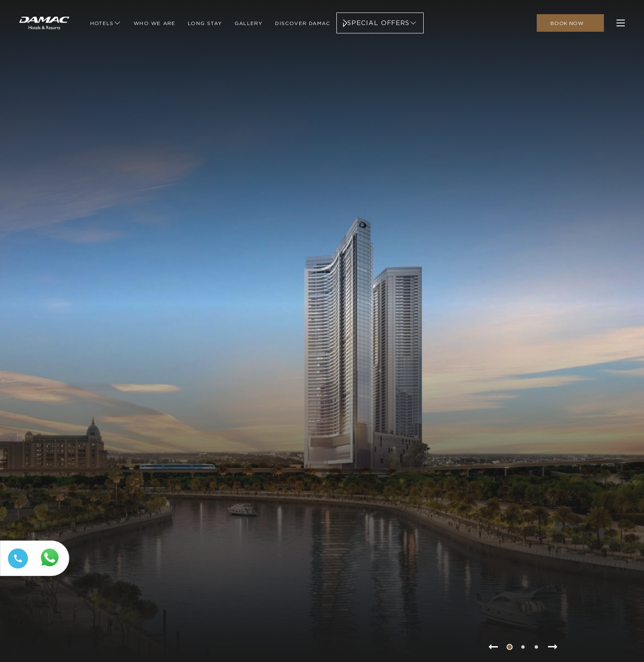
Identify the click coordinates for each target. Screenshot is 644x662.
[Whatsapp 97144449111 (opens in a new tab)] (51, 569)
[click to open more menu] (621, 23)
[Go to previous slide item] (493, 647)
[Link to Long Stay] (205, 23)
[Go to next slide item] (553, 647)
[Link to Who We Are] (154, 23)
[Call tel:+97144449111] (16, 568)
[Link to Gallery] (249, 23)
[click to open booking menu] (570, 23)
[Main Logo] (44, 23)
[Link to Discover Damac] (303, 23)
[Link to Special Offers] (380, 23)
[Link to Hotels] (106, 23)
